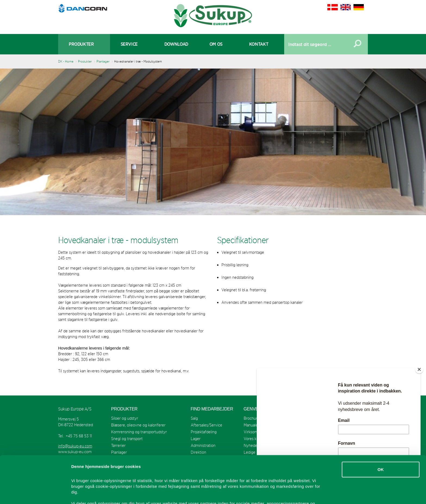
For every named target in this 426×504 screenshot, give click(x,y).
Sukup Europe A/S (213, 16)
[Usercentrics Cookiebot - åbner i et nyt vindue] (35, 493)
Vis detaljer (282, 493)
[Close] (419, 369)
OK (380, 425)
